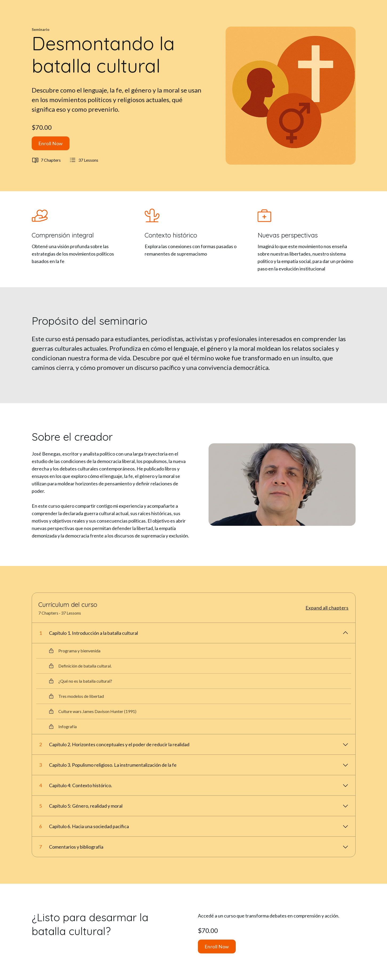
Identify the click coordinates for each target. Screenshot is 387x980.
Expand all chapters (327, 608)
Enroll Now (51, 143)
